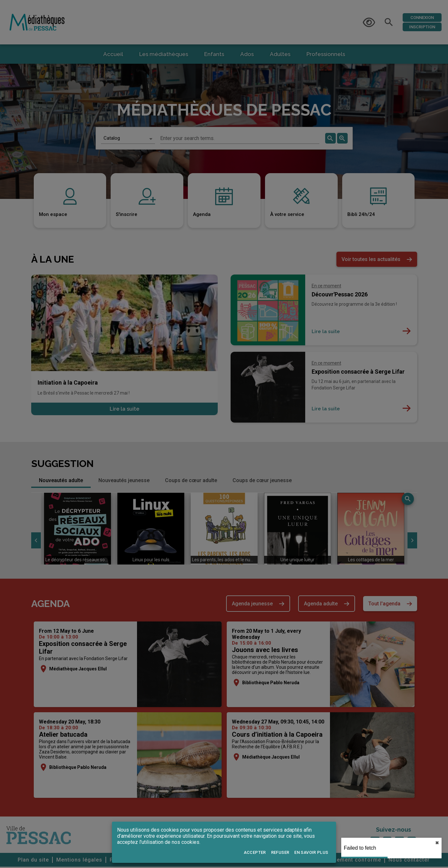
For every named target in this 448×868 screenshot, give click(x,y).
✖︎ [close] (437, 843)
